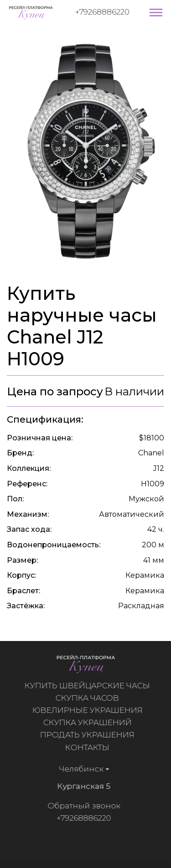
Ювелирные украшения (90, 710)
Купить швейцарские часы (90, 686)
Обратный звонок (81, 806)
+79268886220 (102, 12)
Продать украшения (90, 735)
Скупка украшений (90, 722)
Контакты (90, 747)
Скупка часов (90, 698)
